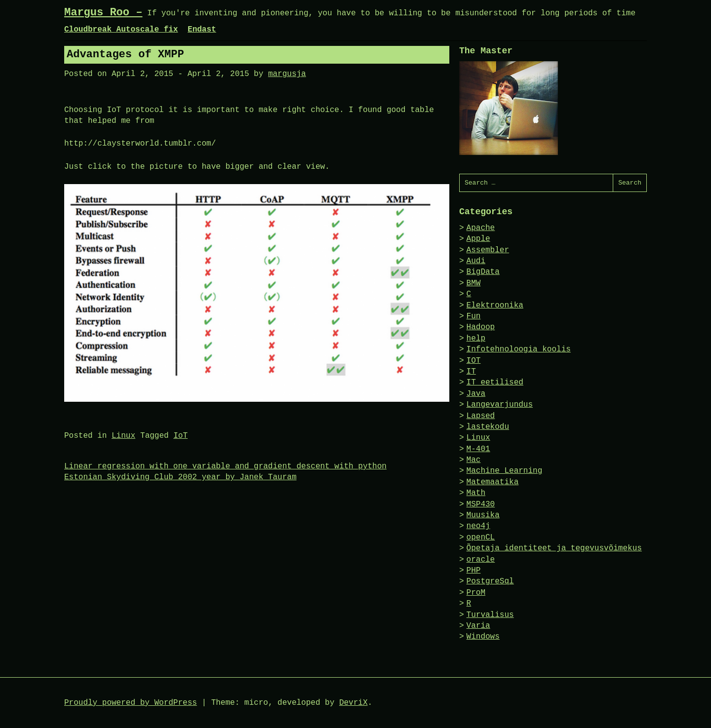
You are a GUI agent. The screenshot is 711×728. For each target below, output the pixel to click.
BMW (474, 283)
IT (471, 372)
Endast (202, 30)
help (476, 339)
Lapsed (481, 416)
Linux (123, 436)
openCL (481, 537)
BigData (483, 272)
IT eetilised (495, 383)
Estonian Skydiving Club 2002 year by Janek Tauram (180, 477)
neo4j (478, 526)
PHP (474, 571)
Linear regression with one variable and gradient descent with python (225, 466)
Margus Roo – (103, 13)
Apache (481, 228)
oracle (481, 560)
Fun (474, 316)
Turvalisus (490, 615)
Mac (474, 460)
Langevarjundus (500, 405)
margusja (287, 74)
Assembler (488, 250)
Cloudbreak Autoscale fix (121, 30)
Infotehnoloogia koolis (519, 349)
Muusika (483, 515)
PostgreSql (490, 581)
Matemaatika (493, 482)
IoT (180, 436)
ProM (476, 593)
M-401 (478, 449)
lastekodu (488, 427)
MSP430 (481, 504)
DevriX (354, 703)
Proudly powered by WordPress (131, 703)
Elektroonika (495, 306)
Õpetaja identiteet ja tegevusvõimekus (554, 548)
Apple (478, 239)
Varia (478, 626)
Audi (476, 261)
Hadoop (481, 327)
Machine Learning (505, 471)
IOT (474, 361)
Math (476, 493)
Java (476, 394)
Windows (483, 637)
